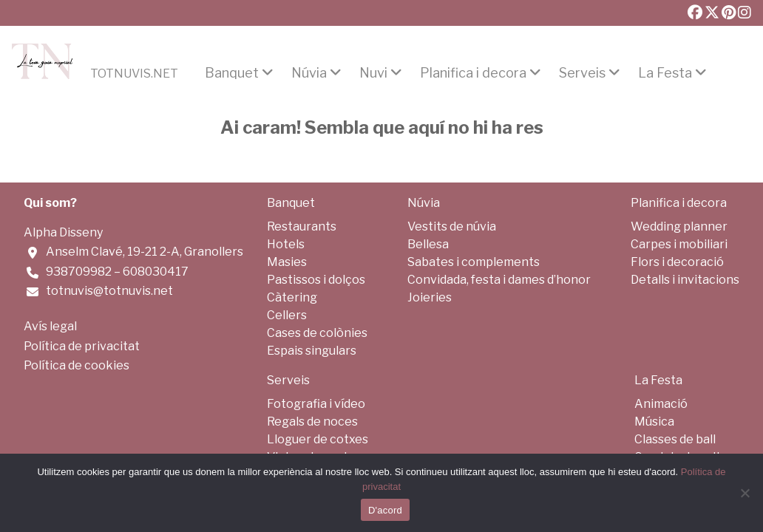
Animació (661, 404)
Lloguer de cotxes (318, 439)
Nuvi (373, 73)
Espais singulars (312, 351)
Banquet (232, 73)
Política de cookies (77, 365)
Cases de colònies (317, 333)
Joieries (430, 297)
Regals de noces (312, 422)
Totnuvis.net (134, 74)
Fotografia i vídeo (316, 404)
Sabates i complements (474, 262)
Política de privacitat (82, 346)
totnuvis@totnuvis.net (109, 291)
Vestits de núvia (452, 226)
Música (654, 422)
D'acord (385, 510)
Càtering (292, 297)
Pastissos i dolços (316, 280)
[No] (745, 493)
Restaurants (302, 226)
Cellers (287, 315)
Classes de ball (675, 439)
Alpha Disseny (63, 232)
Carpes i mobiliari (679, 244)
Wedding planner (679, 226)
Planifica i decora (473, 73)
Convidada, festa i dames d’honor (499, 280)
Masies (287, 262)
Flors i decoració (677, 262)
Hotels (286, 244)
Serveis (582, 73)
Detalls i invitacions (685, 280)
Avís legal (50, 326)
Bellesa (428, 244)
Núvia (309, 73)
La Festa (665, 73)
